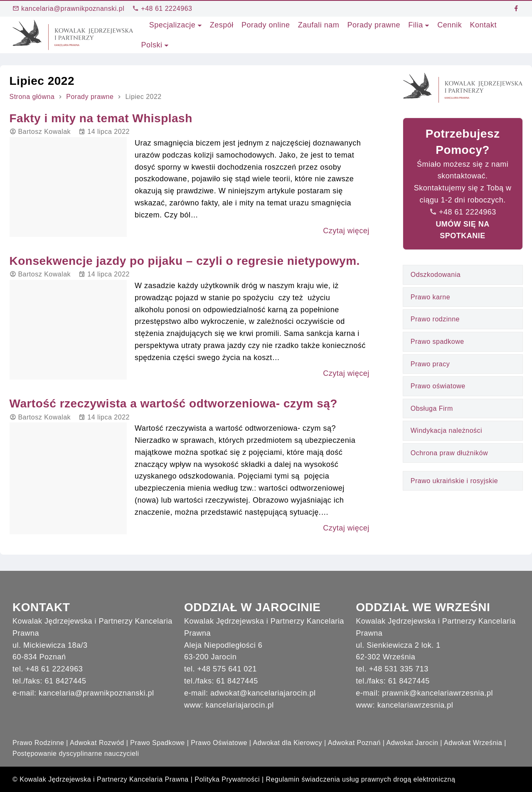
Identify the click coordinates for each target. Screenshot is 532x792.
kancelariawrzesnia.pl (415, 705)
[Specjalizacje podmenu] (200, 25)
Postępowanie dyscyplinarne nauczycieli (76, 754)
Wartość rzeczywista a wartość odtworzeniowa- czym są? (174, 403)
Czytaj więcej (346, 231)
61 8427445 (66, 681)
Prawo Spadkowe (158, 743)
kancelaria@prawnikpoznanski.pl (68, 9)
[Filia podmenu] (427, 25)
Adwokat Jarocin (412, 743)
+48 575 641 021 (227, 669)
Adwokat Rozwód (97, 743)
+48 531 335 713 (399, 669)
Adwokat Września (473, 743)
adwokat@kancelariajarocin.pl (263, 693)
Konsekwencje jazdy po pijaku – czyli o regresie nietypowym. (185, 261)
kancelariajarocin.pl (240, 705)
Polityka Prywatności (227, 779)
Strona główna (32, 97)
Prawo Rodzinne (38, 743)
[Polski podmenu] (166, 45)
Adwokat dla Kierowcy (288, 743)
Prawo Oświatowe (219, 743)
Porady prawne (90, 97)
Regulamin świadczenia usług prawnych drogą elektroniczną (361, 779)
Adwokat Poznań (354, 743)
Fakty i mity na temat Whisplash (101, 118)
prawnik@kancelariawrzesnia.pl (437, 693)
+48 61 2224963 (162, 9)
